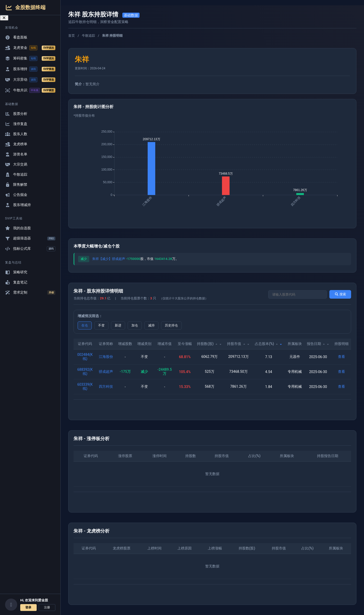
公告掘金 (16, 195)
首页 (72, 36)
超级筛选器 (30, 238)
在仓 (85, 325)
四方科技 (106, 386)
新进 (118, 325)
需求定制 (30, 293)
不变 (101, 325)
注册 (47, 607)
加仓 (135, 325)
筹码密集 (30, 58)
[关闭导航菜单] (4, 18)
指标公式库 (30, 249)
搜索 (340, 294)
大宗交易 (16, 164)
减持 (151, 325)
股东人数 (16, 134)
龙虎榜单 (16, 144)
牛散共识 (30, 90)
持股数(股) (209, 344)
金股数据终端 (25, 7)
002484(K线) (85, 357)
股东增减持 (18, 205)
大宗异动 (30, 80)
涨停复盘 (16, 124)
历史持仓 (171, 325)
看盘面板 (16, 37)
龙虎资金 (30, 48)
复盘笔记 (16, 282)
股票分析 (16, 114)
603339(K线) (85, 386)
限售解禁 (16, 185)
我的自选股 (18, 228)
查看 (342, 357)
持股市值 (238, 344)
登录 (28, 607)
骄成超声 (106, 372)
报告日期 (318, 344)
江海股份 (106, 357)
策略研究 (16, 272)
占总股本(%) (269, 344)
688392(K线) (85, 372)
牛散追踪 (16, 175)
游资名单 (16, 154)
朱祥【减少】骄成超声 (109, 259)
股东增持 (30, 69)
